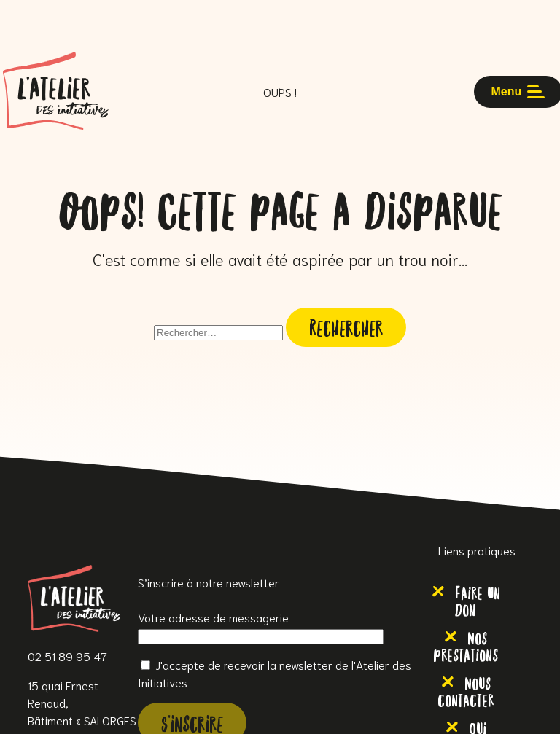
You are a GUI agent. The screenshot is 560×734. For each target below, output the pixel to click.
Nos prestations (466, 645)
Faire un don (478, 600)
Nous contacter (466, 690)
